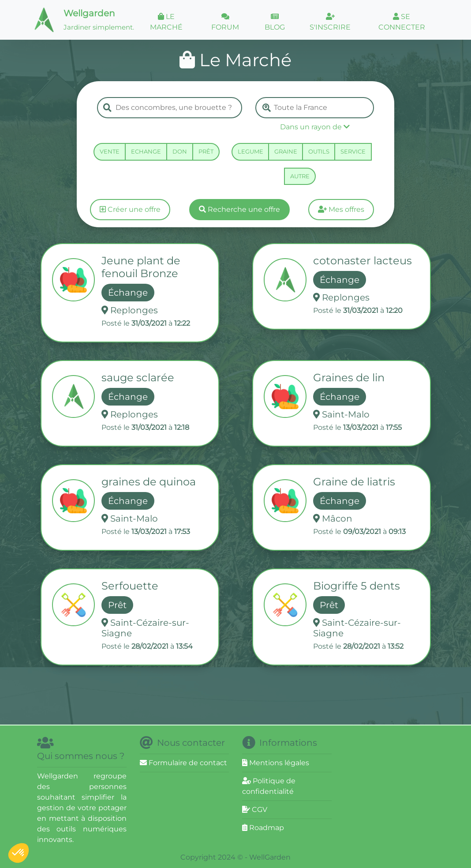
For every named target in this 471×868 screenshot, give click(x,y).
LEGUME (250, 151)
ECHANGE (146, 151)
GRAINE (286, 151)
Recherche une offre (239, 209)
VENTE (110, 151)
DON (180, 151)
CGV (255, 810)
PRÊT (206, 151)
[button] (315, 127)
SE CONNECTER (402, 22)
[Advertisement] (408, 791)
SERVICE (353, 151)
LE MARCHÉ (166, 22)
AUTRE (300, 176)
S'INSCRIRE (330, 22)
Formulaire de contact (183, 763)
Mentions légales (276, 763)
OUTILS (319, 151)
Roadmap (263, 828)
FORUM (225, 22)
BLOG (275, 22)
